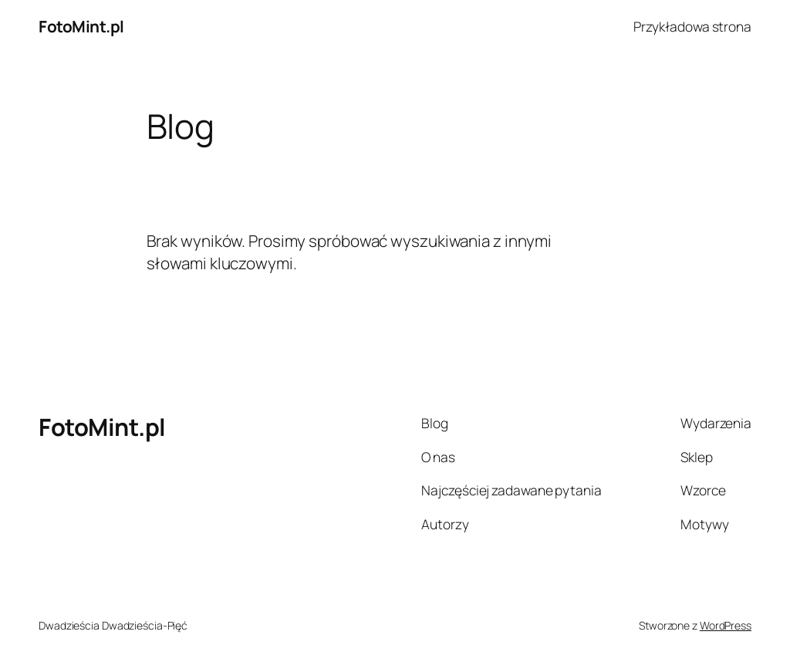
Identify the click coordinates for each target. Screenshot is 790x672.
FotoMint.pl (81, 26)
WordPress (726, 625)
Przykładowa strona (692, 26)
